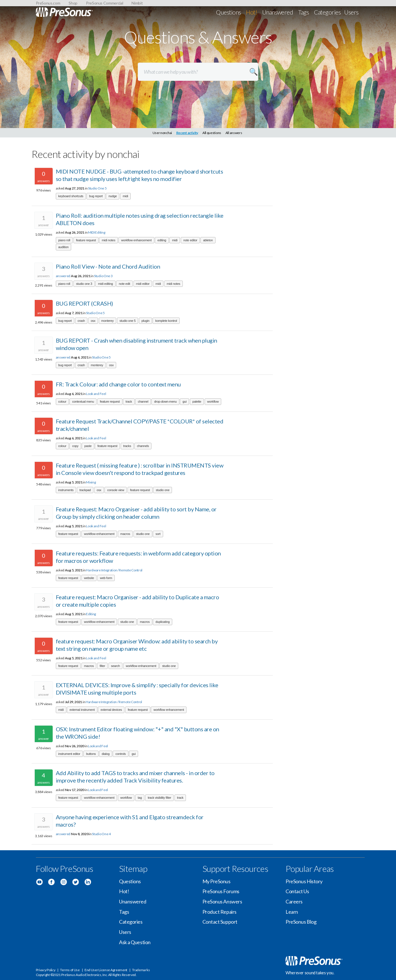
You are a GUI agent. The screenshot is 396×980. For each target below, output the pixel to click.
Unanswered (278, 12)
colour (62, 402)
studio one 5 (128, 321)
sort (158, 534)
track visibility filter (159, 798)
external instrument (82, 710)
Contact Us (297, 891)
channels (143, 446)
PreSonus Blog (301, 922)
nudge (113, 196)
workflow (213, 402)
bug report (96, 196)
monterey (108, 321)
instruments (66, 490)
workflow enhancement (136, 240)
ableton (208, 240)
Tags (303, 12)
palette (197, 402)
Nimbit (137, 3)
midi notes (108, 240)
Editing (91, 614)
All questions (212, 133)
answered (63, 276)
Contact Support (220, 922)
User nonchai (162, 133)
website (89, 578)
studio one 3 (84, 284)
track (129, 402)
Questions (228, 12)
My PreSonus (217, 881)
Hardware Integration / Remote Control (114, 570)
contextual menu (83, 402)
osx (93, 321)
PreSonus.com (48, 3)
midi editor (143, 284)
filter (102, 666)
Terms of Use (70, 970)
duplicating (163, 622)
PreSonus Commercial (104, 3)
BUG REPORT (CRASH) (84, 303)
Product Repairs (219, 912)
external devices (111, 710)
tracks (127, 446)
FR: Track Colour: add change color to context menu (118, 384)
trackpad (85, 490)
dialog (106, 754)
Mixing (91, 482)
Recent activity (187, 133)
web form (106, 578)
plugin (145, 321)
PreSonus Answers (222, 901)
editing (162, 240)
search (115, 666)
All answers (234, 133)
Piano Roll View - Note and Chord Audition (108, 266)
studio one (163, 490)
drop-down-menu (165, 402)
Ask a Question (135, 942)
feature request (86, 240)
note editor (190, 240)
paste (88, 446)
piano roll (64, 240)
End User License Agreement (106, 970)
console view (116, 490)
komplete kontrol (166, 321)
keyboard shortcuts (71, 196)
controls (120, 754)
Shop (73, 3)
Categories (327, 12)
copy (75, 446)
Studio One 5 (97, 188)
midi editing (105, 284)
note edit (124, 284)
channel (143, 402)
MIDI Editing (97, 232)
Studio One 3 (103, 276)
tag (140, 798)
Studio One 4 (101, 834)
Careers (294, 901)
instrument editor (69, 754)
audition (63, 247)
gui (184, 402)
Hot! (252, 12)
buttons (91, 754)
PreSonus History (304, 881)
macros (125, 534)
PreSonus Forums (221, 891)
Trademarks (141, 970)
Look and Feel (96, 394)
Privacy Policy (46, 970)
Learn (292, 912)
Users (351, 12)
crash (81, 321)
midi (125, 196)
